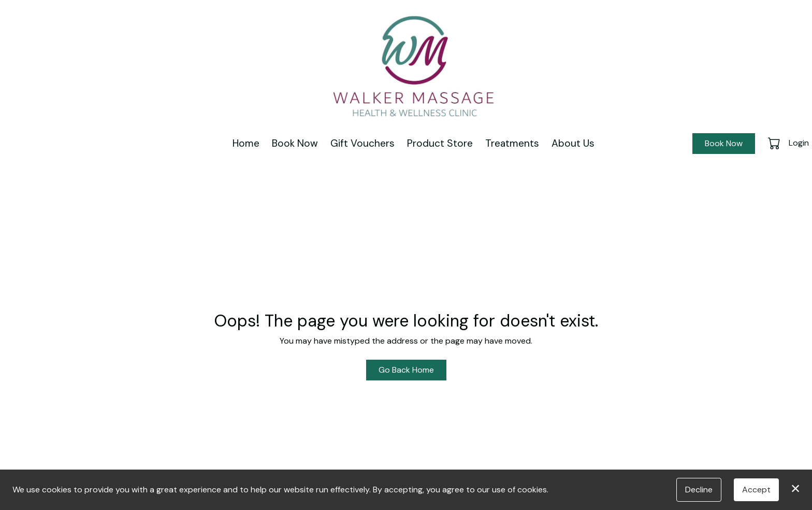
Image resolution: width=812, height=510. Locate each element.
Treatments (512, 143)
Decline (699, 490)
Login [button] (799, 143)
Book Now (295, 143)
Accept (756, 490)
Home (246, 143)
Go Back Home (406, 370)
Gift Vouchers (363, 143)
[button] (775, 143)
